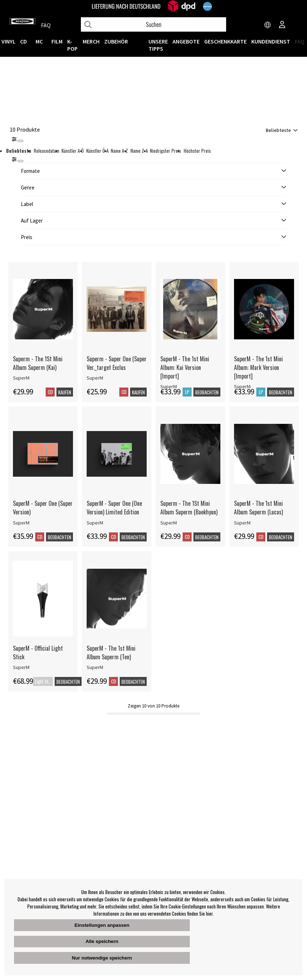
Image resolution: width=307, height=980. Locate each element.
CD (24, 41)
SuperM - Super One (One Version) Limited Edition (114, 508)
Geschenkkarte (225, 41)
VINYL (8, 41)
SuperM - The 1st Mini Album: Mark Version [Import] (258, 367)
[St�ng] (20, 161)
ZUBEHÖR (116, 41)
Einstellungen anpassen (102, 925)
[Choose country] (268, 25)
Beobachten (207, 392)
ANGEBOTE (186, 41)
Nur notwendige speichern (102, 958)
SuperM (21, 378)
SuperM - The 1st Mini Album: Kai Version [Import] (185, 367)
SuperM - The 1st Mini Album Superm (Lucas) (258, 508)
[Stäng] (20, 141)
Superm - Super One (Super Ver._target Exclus (117, 363)
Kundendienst (271, 41)
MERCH (91, 41)
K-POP (72, 45)
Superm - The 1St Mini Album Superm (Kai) (38, 363)
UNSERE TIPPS (158, 45)
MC (39, 41)
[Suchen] (154, 24)
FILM (57, 41)
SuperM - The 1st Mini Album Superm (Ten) (111, 652)
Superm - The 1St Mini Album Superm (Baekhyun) (189, 508)
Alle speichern (102, 941)
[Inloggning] (282, 25)
